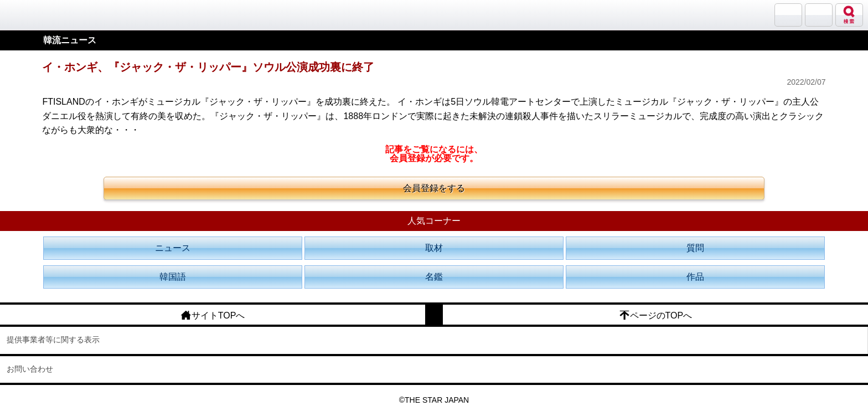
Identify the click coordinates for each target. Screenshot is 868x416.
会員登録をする (434, 188)
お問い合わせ (30, 369)
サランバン (788, 15)
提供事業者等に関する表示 (53, 340)
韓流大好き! (37, 15)
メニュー (819, 15)
